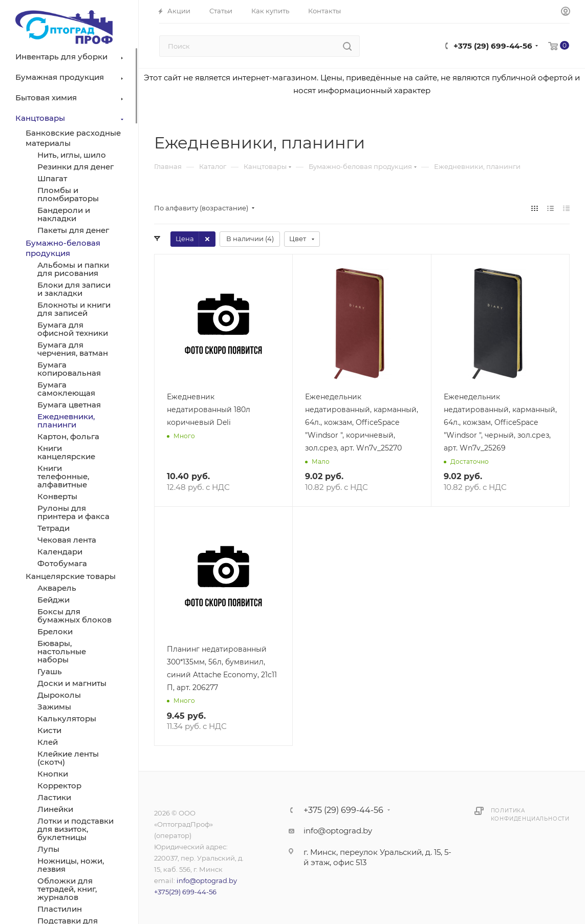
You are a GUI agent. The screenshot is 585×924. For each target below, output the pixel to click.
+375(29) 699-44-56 (185, 892)
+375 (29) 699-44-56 (493, 46)
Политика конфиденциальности (530, 815)
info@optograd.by (207, 880)
